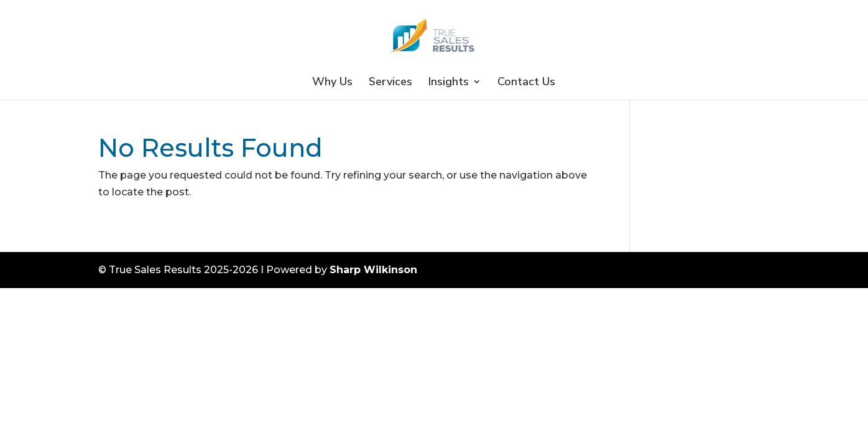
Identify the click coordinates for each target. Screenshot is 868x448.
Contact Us (526, 83)
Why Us (332, 83)
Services (390, 83)
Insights (449, 83)
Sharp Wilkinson (373, 270)
